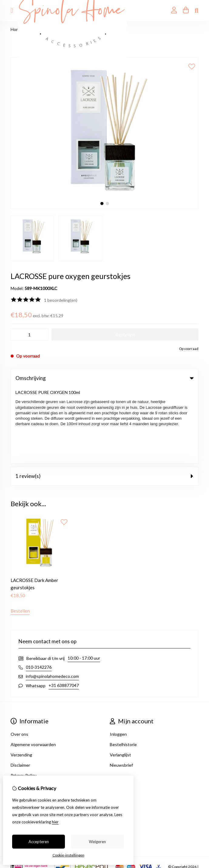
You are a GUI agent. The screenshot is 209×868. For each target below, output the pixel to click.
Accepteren (39, 842)
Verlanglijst (120, 679)
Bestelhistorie (123, 669)
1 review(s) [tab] (104, 400)
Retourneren (23, 751)
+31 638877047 (64, 609)
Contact (19, 741)
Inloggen (118, 658)
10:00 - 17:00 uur (84, 582)
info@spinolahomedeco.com (52, 600)
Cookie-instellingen (68, 855)
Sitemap (18, 762)
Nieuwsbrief (121, 689)
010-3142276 (39, 591)
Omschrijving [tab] (104, 378)
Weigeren (97, 842)
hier (55, 822)
